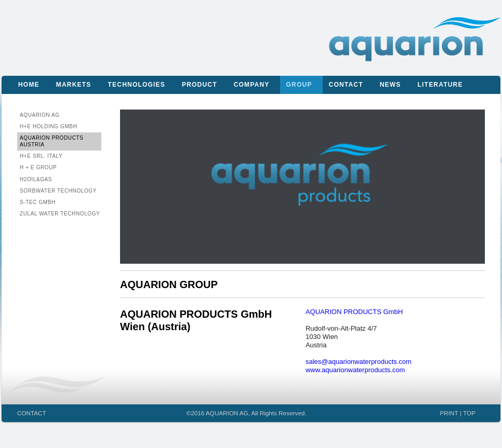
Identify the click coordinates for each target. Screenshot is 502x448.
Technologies (137, 85)
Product (200, 85)
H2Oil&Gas (36, 179)
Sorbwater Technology (58, 191)
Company (252, 85)
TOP (469, 413)
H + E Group (38, 167)
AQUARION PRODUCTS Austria (51, 141)
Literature (440, 85)
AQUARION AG (40, 115)
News (391, 85)
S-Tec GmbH (38, 202)
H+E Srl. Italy (41, 156)
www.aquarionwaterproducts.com (355, 370)
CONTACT (32, 413)
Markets (74, 85)
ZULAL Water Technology (60, 214)
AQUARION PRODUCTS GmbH (354, 312)
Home (29, 85)
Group (299, 85)
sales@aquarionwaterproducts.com (359, 362)
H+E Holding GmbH (48, 126)
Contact (346, 85)
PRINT (449, 413)
